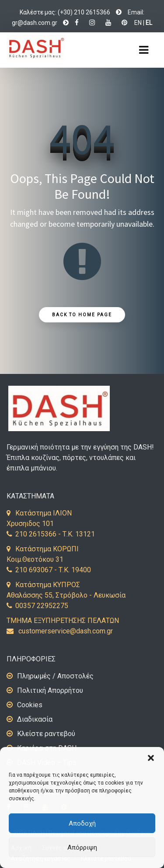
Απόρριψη (82, 847)
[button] (151, 758)
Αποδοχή (82, 823)
